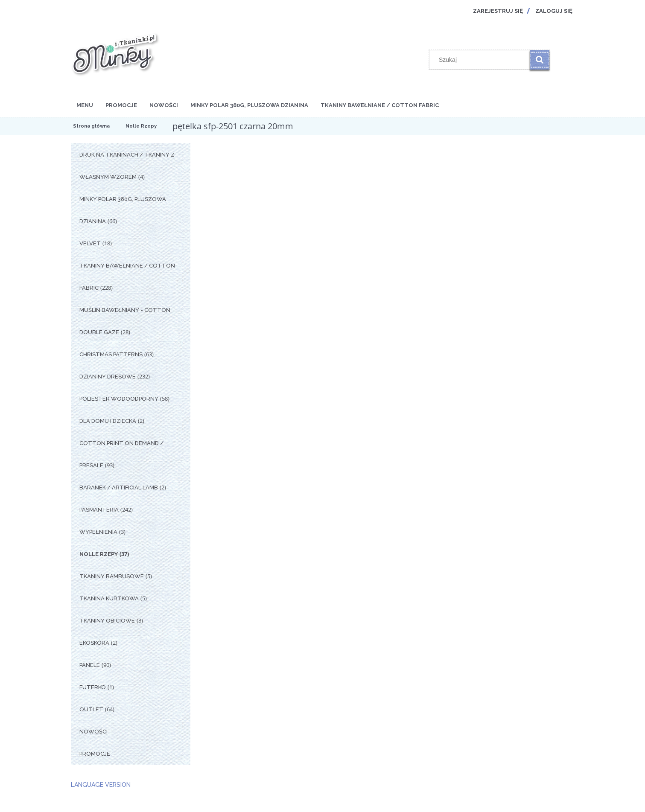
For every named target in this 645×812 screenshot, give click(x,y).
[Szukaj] (540, 60)
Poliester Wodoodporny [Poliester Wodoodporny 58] (119, 399)
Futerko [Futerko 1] (93, 687)
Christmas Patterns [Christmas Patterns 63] (111, 354)
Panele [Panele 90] (90, 665)
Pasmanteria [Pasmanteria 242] (99, 510)
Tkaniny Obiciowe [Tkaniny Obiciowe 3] (107, 621)
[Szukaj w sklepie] (481, 60)
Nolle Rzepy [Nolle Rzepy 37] (99, 554)
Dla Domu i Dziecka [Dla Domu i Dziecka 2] (108, 421)
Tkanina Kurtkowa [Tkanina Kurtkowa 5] (109, 598)
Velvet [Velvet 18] (90, 243)
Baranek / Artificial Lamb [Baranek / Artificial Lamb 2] (119, 487)
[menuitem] (85, 105)
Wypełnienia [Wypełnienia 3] (98, 532)
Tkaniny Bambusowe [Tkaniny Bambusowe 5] (112, 576)
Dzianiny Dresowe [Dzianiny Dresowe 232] (108, 377)
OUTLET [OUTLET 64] (91, 709)
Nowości (93, 732)
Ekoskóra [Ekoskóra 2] (94, 643)
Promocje (95, 754)
